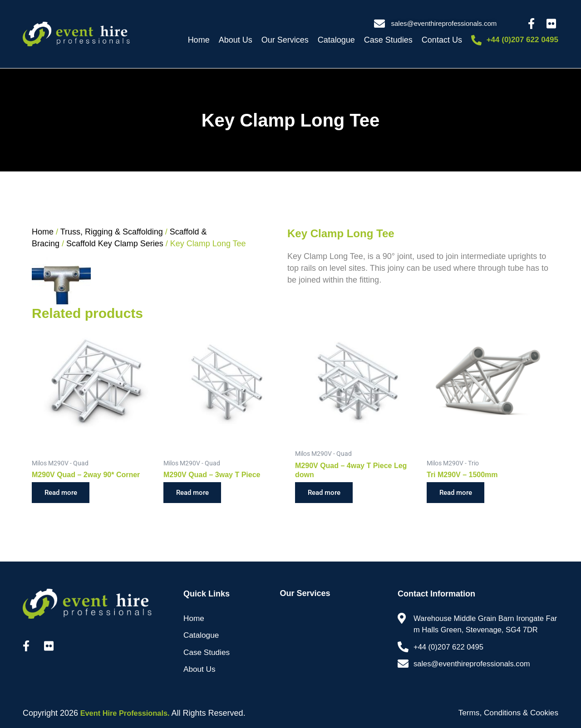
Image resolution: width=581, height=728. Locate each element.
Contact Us (442, 40)
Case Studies (388, 40)
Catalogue (336, 40)
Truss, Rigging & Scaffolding (112, 232)
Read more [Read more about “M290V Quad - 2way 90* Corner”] (63, 493)
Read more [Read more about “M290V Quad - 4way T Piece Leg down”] (327, 493)
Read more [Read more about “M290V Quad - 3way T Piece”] (195, 493)
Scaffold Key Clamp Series (115, 244)
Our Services (285, 40)
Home (199, 40)
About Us (236, 40)
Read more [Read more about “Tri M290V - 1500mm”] (458, 493)
